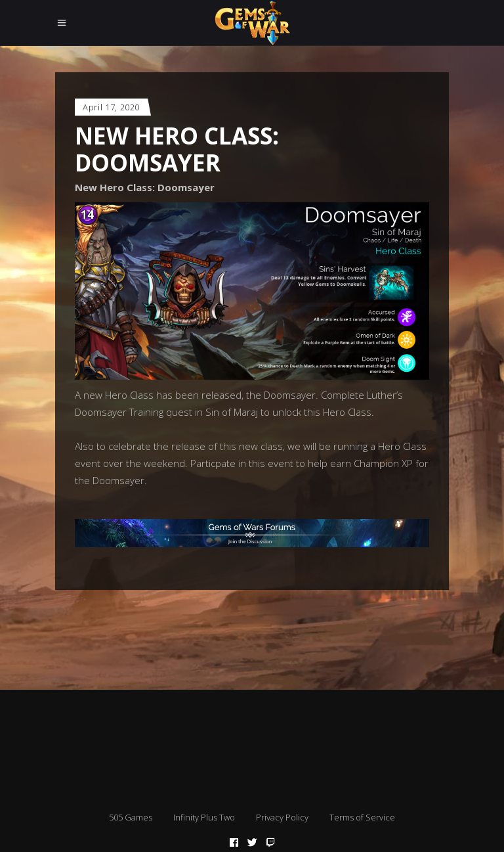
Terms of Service (362, 817)
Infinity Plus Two (204, 817)
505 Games (131, 817)
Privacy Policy (282, 817)
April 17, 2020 (111, 107)
